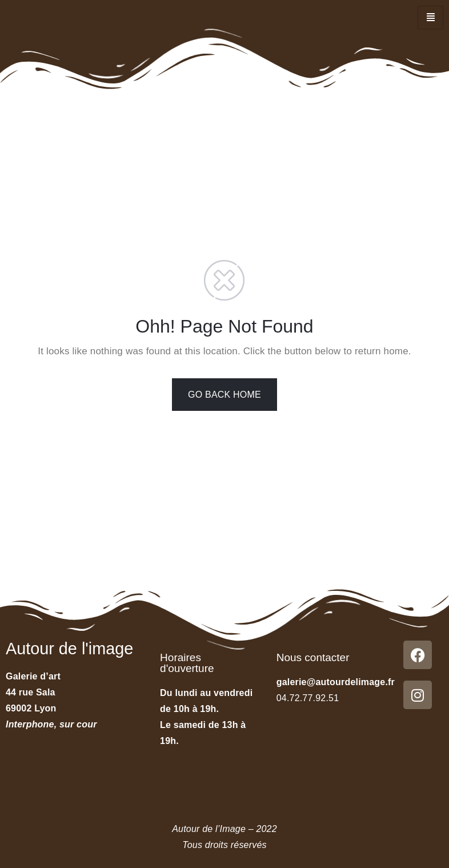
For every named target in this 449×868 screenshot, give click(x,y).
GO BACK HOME (224, 395)
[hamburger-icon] (430, 17)
